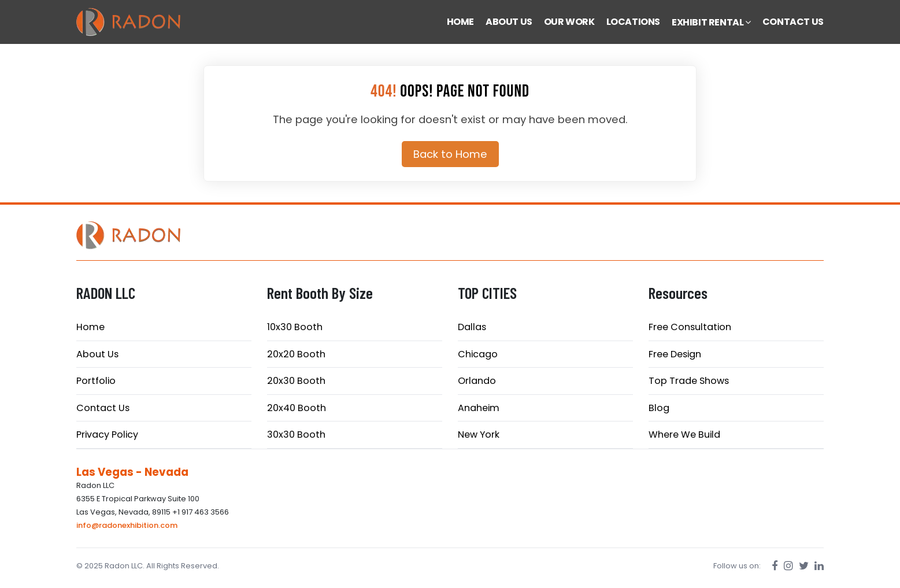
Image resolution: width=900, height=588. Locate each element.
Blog (659, 408)
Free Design (675, 354)
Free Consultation (690, 327)
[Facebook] (775, 566)
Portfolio (96, 381)
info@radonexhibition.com (127, 525)
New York (479, 434)
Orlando (477, 381)
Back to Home (450, 154)
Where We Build (684, 434)
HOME (460, 22)
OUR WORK (569, 22)
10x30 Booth (295, 327)
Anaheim (479, 408)
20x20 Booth (296, 354)
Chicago (478, 354)
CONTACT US (793, 22)
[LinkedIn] (819, 566)
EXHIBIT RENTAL (711, 22)
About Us (97, 354)
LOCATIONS (633, 22)
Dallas (472, 327)
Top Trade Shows (689, 381)
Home (90, 327)
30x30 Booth (296, 434)
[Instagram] (788, 566)
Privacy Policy (107, 434)
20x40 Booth (297, 408)
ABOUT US (509, 22)
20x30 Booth (296, 381)
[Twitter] (804, 566)
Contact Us (103, 408)
